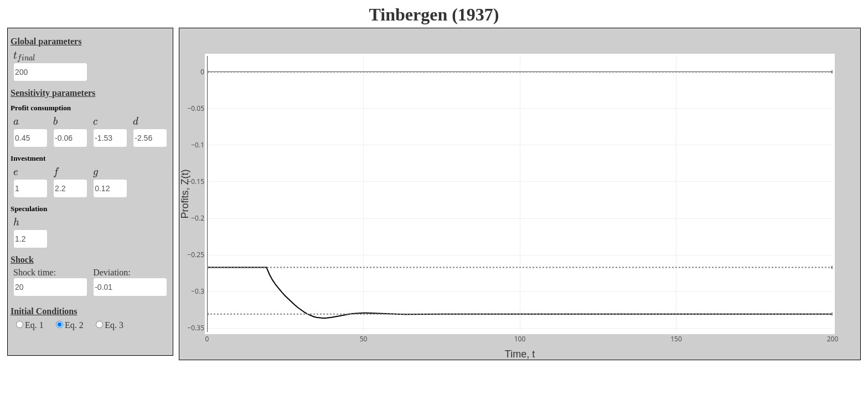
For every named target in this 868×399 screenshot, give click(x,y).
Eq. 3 (110, 325)
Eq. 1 (30, 325)
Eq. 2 (70, 325)
